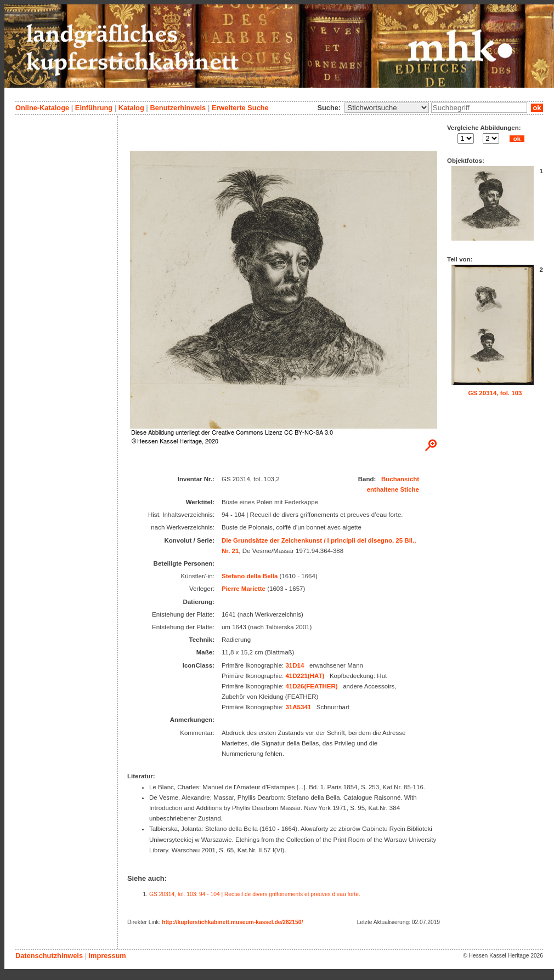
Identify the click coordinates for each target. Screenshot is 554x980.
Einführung (94, 108)
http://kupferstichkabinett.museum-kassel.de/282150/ (232, 922)
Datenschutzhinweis (49, 956)
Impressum (107, 956)
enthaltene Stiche (393, 489)
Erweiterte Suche (240, 108)
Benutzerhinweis (178, 108)
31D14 (295, 665)
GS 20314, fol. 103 (495, 393)
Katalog (131, 108)
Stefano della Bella (250, 576)
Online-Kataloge (42, 108)
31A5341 (298, 707)
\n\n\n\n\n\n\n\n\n (387, 108)
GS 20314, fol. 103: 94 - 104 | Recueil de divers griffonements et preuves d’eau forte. (255, 894)
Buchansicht (400, 479)
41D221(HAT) (305, 676)
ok (537, 108)
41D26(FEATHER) (311, 686)
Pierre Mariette (244, 589)
